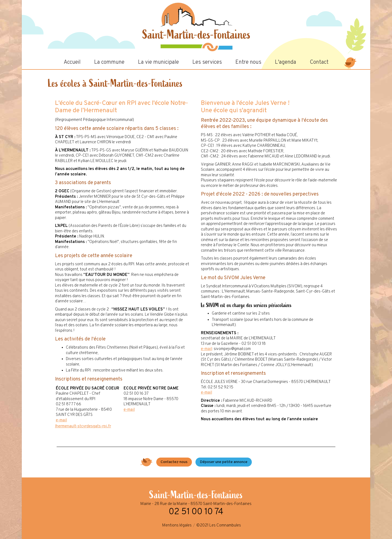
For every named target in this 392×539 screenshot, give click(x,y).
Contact (319, 62)
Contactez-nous (174, 462)
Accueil (72, 62)
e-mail (61, 420)
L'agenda (286, 62)
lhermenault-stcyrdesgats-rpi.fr (83, 426)
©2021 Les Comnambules (219, 526)
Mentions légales (177, 526)
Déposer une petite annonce (224, 462)
